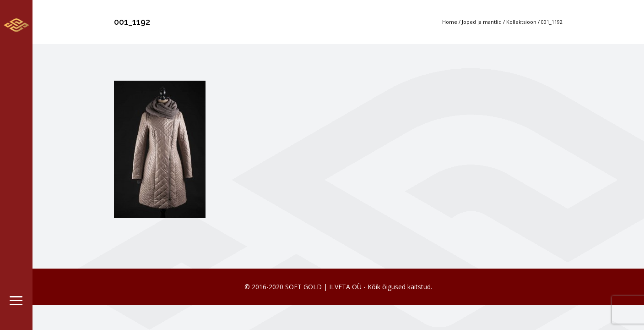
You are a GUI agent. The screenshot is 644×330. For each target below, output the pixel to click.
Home (450, 22)
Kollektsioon (521, 22)
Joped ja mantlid (482, 22)
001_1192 (552, 22)
